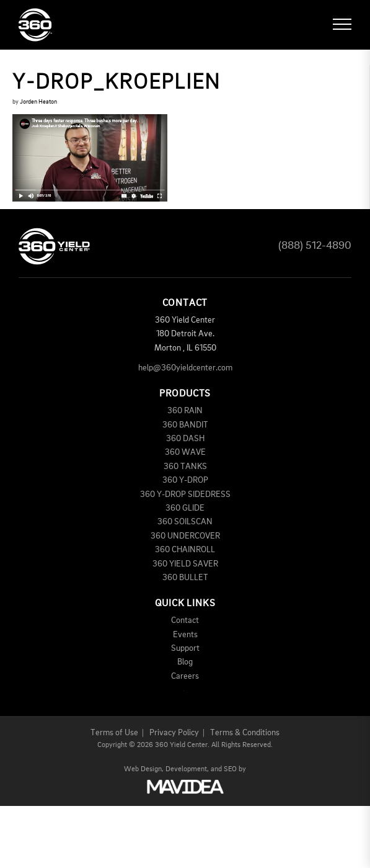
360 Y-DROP (185, 480)
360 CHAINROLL (185, 550)
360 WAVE (185, 452)
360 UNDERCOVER (185, 536)
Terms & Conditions (245, 733)
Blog (185, 662)
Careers (185, 676)
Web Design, (144, 769)
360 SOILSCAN (185, 522)
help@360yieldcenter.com (185, 368)
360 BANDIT (185, 425)
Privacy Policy (174, 733)
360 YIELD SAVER (185, 564)
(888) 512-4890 (315, 246)
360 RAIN (185, 411)
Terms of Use (114, 733)
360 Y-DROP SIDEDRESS (185, 494)
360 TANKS (185, 467)
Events (185, 635)
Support (185, 648)
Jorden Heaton (38, 102)
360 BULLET (185, 578)
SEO (230, 769)
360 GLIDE (185, 508)
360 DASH (185, 439)
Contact (185, 620)
